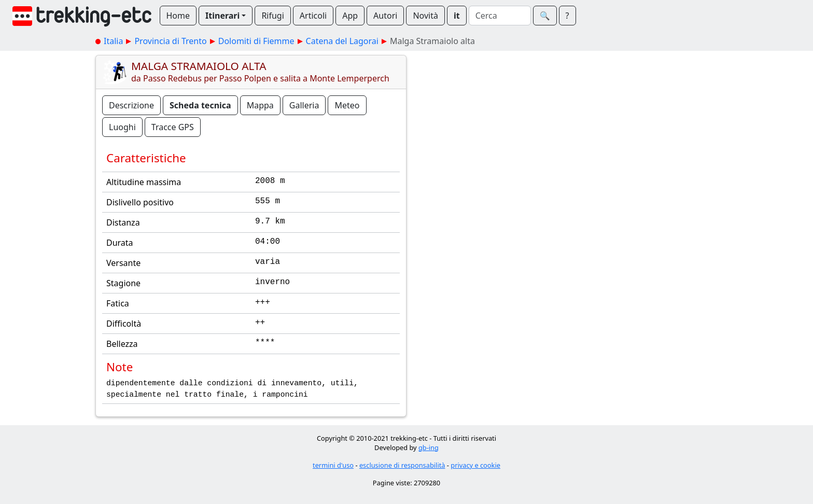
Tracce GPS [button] (173, 127)
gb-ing (429, 447)
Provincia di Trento (170, 41)
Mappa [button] (260, 105)
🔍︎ (545, 16)
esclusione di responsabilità (402, 465)
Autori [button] (385, 16)
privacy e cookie (475, 465)
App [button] (350, 16)
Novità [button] (425, 16)
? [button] (567, 16)
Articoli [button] (313, 16)
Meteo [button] (347, 105)
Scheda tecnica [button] (200, 105)
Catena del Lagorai (342, 41)
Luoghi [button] (122, 127)
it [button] (457, 16)
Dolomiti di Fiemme (256, 41)
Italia (113, 41)
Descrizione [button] (131, 105)
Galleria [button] (304, 105)
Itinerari (222, 16)
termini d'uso (333, 465)
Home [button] (178, 16)
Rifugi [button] (272, 16)
